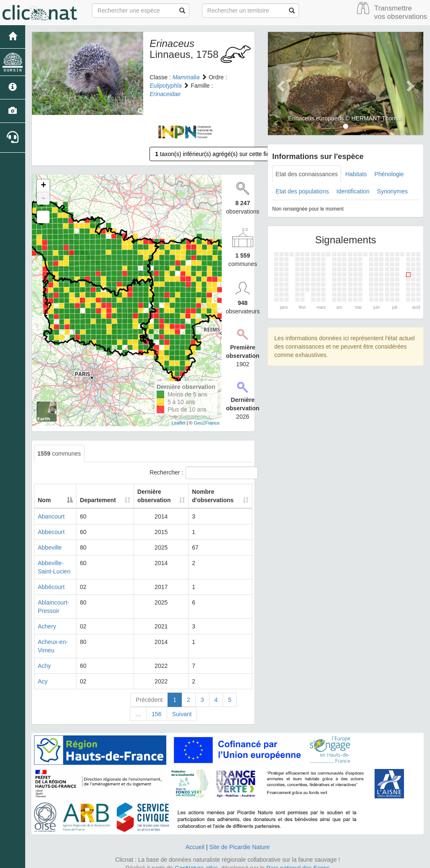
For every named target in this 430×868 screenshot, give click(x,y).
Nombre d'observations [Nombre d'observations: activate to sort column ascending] (214, 496)
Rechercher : (201, 473)
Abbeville (50, 547)
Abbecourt (51, 532)
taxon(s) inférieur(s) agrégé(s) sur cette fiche (215, 154)
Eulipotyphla (165, 86)
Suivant (182, 714)
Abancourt (51, 516)
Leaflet (179, 423)
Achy (44, 666)
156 (156, 714)
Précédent (149, 700)
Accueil (195, 847)
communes (59, 454)
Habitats (356, 174)
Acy (43, 681)
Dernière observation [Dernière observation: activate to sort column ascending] (154, 496)
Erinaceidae (165, 94)
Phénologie (389, 174)
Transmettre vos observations (401, 12)
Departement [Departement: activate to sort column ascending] (103, 500)
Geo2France (207, 423)
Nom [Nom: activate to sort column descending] (44, 500)
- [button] (43, 198)
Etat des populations (302, 191)
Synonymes (392, 191)
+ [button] (43, 186)
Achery (47, 626)
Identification (353, 191)
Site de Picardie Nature (239, 847)
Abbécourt (51, 587)
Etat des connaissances (307, 174)
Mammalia (186, 77)
